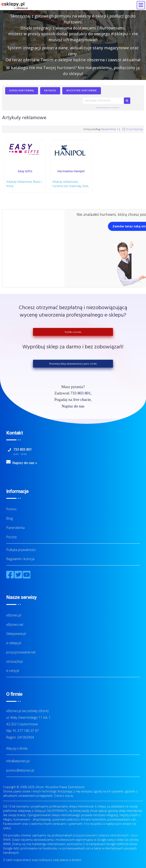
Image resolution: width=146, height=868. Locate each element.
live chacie (82, 400)
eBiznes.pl (14, 615)
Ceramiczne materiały (67, 186)
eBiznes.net (15, 625)
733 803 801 (80, 393)
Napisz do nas (73, 406)
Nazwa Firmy (109, 129)
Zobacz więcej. (64, 796)
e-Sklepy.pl (39, 811)
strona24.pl (14, 661)
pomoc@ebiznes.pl (20, 771)
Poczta (11, 537)
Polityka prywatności (21, 550)
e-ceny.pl (13, 671)
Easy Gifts (25, 171)
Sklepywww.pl (16, 634)
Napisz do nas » (25, 463)
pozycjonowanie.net (21, 652)
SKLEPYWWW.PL (57, 811)
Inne (85, 186)
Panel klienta (15, 528)
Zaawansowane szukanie (107, 107)
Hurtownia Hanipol (71, 171)
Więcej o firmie (17, 748)
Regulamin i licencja (20, 559)
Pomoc (11, 509)
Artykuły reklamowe (19, 182)
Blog (10, 518)
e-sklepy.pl (14, 643)
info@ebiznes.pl (18, 761)
